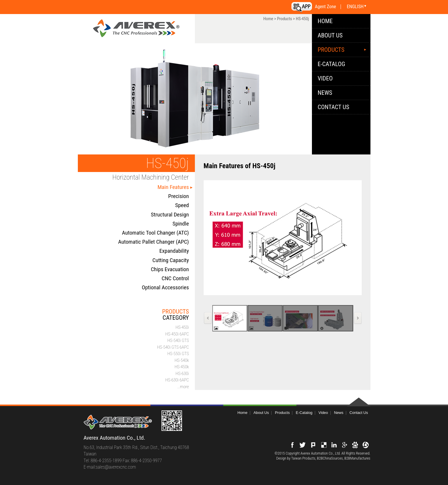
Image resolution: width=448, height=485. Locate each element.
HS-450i (182, 327)
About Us (330, 35)
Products (285, 19)
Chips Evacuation (170, 269)
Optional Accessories (165, 287)
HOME (325, 21)
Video (325, 78)
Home (268, 19)
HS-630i (182, 374)
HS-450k (182, 367)
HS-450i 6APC (177, 334)
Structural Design (170, 215)
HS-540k (182, 360)
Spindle (181, 224)
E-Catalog (332, 64)
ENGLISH (355, 7)
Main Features (173, 187)
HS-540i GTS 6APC (173, 347)
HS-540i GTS (178, 340)
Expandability (174, 251)
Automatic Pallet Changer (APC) (154, 242)
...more (183, 387)
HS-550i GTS (178, 354)
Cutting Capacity (171, 260)
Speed (182, 205)
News (325, 93)
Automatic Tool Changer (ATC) (156, 233)
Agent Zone (325, 7)
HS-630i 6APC (177, 380)
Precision (179, 196)
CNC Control (175, 278)
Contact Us (334, 107)
